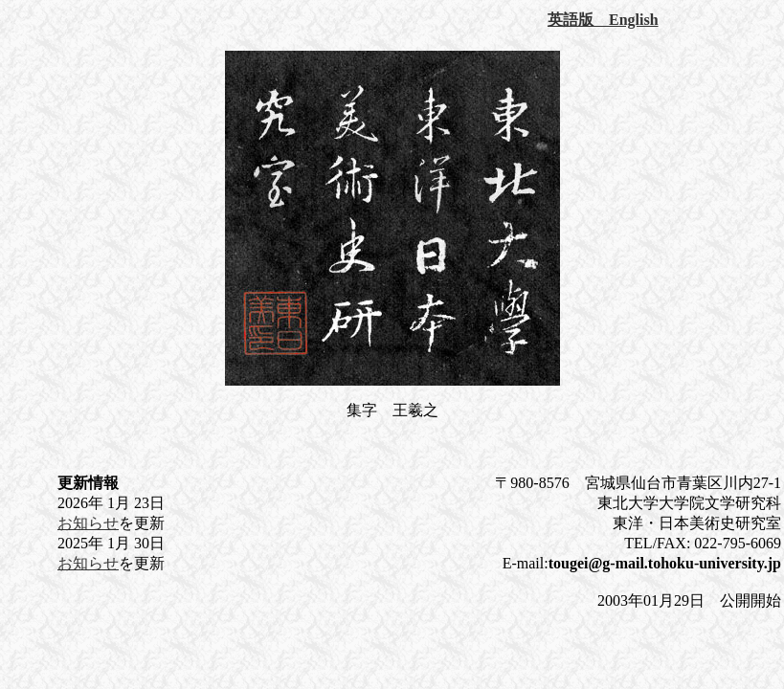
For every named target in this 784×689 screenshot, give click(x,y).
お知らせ (88, 523)
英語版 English (603, 20)
